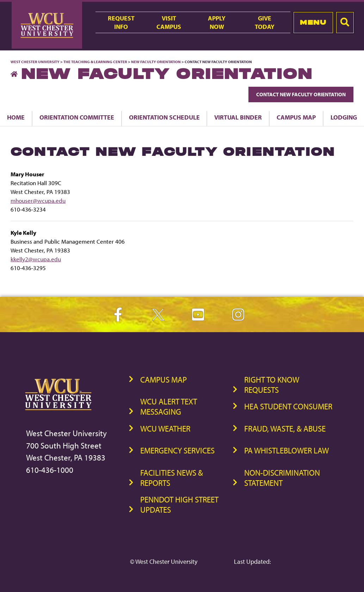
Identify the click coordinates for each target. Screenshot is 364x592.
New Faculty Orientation (156, 62)
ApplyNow (217, 22)
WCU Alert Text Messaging (169, 407)
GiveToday (265, 22)
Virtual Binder (238, 117)
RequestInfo (121, 22)
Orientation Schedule (164, 117)
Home (16, 117)
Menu (313, 22)
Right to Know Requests (272, 385)
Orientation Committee (77, 117)
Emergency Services (177, 450)
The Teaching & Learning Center (95, 62)
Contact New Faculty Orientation (301, 94)
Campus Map (296, 117)
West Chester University (35, 62)
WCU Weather (165, 429)
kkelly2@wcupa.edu (36, 259)
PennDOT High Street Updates (179, 505)
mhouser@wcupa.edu (38, 200)
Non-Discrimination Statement (282, 478)
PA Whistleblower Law (286, 450)
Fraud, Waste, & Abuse (285, 429)
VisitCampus (169, 22)
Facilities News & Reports (172, 478)
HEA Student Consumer (288, 406)
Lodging (344, 117)
